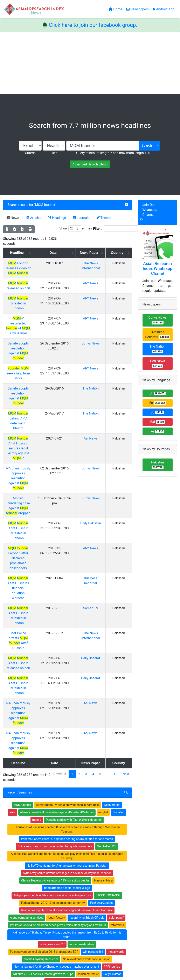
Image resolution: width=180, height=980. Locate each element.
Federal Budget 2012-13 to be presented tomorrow (53, 744)
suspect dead (112, 830)
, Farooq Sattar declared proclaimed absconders (27, 469)
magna (37, 661)
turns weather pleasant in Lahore (67, 823)
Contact (104, 956)
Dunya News (98, 328)
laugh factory (56, 759)
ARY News (98, 283)
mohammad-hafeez (82, 786)
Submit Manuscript (69, 897)
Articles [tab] (34, 218)
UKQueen (94, 838)
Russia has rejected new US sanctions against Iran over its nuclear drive (67, 752)
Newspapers (65, 877)
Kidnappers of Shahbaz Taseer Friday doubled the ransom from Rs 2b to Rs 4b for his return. (67, 776)
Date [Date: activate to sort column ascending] (66, 253)
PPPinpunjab (112, 808)
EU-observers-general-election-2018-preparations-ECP (44, 793)
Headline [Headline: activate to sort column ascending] (26, 253)
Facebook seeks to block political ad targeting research (49, 830)
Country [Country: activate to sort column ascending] (120, 253)
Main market (112, 646)
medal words (116, 793)
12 (115, 615)
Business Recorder (157, 334)
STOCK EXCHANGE (108, 737)
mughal (103, 654)
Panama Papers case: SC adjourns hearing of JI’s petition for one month (67, 680)
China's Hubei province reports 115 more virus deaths (55, 722)
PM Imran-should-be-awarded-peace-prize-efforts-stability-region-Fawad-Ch (58, 766)
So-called (119, 654)
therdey (94, 830)
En (158, 403)
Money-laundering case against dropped (27, 434)
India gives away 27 (52, 786)
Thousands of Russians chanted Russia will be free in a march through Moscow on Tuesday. (67, 671)
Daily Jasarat (98, 534)
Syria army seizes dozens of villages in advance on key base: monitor (67, 714)
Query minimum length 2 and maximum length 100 (113, 153)
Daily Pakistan (98, 449)
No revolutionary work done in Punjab (87, 801)
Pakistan (158, 465)
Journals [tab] (81, 218)
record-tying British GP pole (87, 759)
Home (61, 871)
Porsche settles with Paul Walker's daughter (74, 661)
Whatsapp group (32, 902)
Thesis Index (102, 882)
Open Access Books (69, 882)
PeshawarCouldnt (102, 744)
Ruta (12, 654)
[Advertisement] (90, 63)
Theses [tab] (104, 218)
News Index (101, 887)
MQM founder (45, 205)
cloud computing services (27, 759)
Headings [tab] (57, 218)
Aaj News (98, 389)
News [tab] (13, 218)
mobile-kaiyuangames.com (41, 801)
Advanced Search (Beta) (90, 164)
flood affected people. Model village (67, 729)
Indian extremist (88, 815)
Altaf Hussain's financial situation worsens (27, 489)
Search (147, 146)
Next (126, 615)
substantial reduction (70, 838)
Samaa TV (98, 504)
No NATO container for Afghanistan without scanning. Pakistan (67, 707)
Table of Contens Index (108, 877)
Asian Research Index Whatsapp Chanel (158, 268)
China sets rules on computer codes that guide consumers (55, 688)
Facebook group (32, 896)
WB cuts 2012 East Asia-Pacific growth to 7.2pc (43, 815)
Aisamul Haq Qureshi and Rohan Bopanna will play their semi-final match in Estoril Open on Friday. (67, 697)
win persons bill (93, 793)
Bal (157, 422)
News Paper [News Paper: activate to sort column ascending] (96, 255)
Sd (157, 412)
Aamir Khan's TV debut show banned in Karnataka (68, 646)
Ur (158, 393)
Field (54, 153)
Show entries (76, 229)
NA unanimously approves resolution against (27, 414)
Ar (158, 431)
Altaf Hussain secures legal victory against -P (27, 394)
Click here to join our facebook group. (93, 25)
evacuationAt (43, 838)
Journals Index (103, 871)
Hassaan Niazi (103, 722)
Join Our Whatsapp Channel (150, 210)
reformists (117, 766)
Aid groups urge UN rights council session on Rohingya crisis (52, 737)
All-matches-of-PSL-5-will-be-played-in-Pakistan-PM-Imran (57, 654)
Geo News (157, 363)
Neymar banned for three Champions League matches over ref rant (56, 808)
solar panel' (116, 759)
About (89, 956)
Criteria (30, 153)
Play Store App (66, 902)
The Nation (98, 359)
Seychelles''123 (107, 688)
